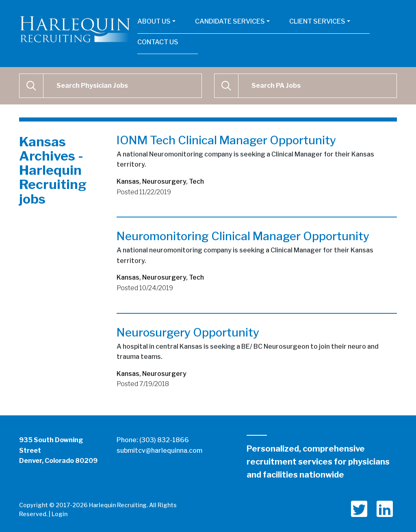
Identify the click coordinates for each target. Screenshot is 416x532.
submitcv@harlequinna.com (159, 451)
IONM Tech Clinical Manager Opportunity (226, 140)
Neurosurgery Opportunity (188, 332)
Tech (196, 181)
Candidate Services (230, 21)
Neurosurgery (164, 181)
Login (60, 514)
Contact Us (158, 42)
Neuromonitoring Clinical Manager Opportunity (243, 236)
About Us (154, 21)
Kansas (128, 181)
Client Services (317, 21)
